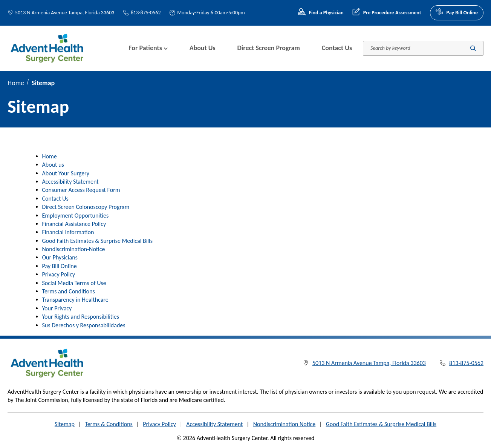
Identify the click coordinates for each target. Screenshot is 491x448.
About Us (203, 48)
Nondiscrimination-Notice (74, 249)
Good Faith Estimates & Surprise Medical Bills (97, 241)
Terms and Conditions (69, 291)
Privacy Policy (59, 274)
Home (16, 83)
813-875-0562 (142, 13)
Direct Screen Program (269, 48)
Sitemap (65, 424)
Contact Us (337, 48)
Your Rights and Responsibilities (81, 317)
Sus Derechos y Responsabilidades (84, 325)
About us (53, 165)
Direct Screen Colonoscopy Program (86, 207)
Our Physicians (60, 257)
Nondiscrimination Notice (285, 424)
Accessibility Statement (70, 182)
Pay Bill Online (457, 13)
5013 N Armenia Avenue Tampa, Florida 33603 (65, 13)
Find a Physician (321, 13)
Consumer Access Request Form (81, 190)
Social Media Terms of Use (74, 283)
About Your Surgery (66, 173)
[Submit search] (473, 48)
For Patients (148, 48)
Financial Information (68, 232)
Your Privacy (57, 308)
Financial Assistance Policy (74, 224)
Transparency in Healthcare (75, 300)
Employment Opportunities (76, 216)
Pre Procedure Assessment (387, 13)
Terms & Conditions (109, 424)
